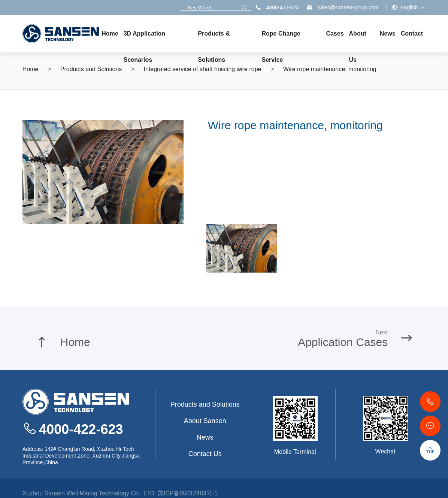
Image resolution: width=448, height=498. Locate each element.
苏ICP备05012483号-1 (188, 493)
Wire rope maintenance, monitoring (330, 69)
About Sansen (205, 421)
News (205, 437)
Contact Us (205, 454)
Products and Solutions (91, 69)
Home (31, 69)
